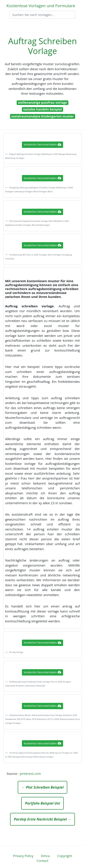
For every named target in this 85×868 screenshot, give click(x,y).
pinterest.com (30, 773)
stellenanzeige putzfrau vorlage (42, 102)
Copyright (65, 856)
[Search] (42, 15)
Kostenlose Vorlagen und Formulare (41, 6)
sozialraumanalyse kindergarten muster (42, 116)
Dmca (45, 856)
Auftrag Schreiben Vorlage (42, 46)
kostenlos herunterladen (42, 144)
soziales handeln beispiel (43, 109)
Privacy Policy (23, 856)
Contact (42, 861)
